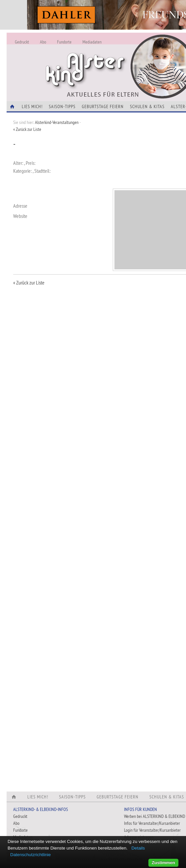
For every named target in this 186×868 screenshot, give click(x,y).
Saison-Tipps (62, 106)
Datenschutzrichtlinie (31, 855)
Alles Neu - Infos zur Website (115, 59)
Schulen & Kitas (147, 106)
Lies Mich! (32, 106)
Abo (43, 42)
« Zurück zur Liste (27, 129)
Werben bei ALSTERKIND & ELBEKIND (155, 816)
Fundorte (64, 42)
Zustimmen (163, 863)
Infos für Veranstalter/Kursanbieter (152, 823)
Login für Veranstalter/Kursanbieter (152, 830)
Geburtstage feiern (103, 106)
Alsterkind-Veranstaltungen (57, 122)
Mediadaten (92, 42)
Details (138, 848)
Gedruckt (22, 42)
